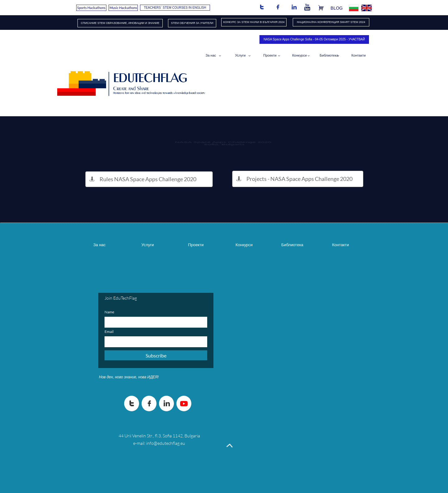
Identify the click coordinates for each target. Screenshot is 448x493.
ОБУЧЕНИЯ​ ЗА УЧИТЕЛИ (196, 23)
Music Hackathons (123, 8)
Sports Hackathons (91, 8)
